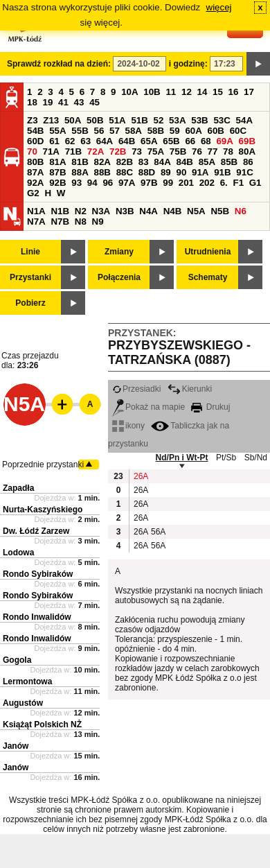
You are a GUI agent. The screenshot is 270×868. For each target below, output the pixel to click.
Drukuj (210, 407)
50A (73, 120)
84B (184, 162)
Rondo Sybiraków (38, 574)
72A (96, 151)
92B (57, 183)
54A (244, 120)
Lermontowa (27, 682)
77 (213, 151)
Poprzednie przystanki (43, 465)
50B (95, 120)
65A (149, 141)
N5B (220, 211)
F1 (238, 183)
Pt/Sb (226, 458)
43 (79, 102)
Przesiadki (136, 389)
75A (156, 151)
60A (193, 131)
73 (137, 151)
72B (118, 151)
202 (207, 183)
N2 (81, 211)
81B (80, 162)
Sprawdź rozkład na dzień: (59, 64)
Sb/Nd (256, 458)
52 (159, 120)
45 (94, 102)
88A (80, 172)
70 (32, 151)
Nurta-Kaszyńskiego (43, 510)
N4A (148, 211)
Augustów (23, 703)
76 (197, 151)
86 (248, 162)
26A (141, 476)
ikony (128, 426)
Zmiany (119, 252)
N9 (98, 222)
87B (57, 172)
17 (249, 92)
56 (99, 131)
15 (218, 92)
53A (177, 120)
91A (200, 172)
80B (35, 162)
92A (35, 183)
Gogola (17, 660)
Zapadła (18, 488)
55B (80, 131)
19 (48, 102)
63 (85, 141)
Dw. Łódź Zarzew (36, 531)
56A (158, 532)
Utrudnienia (208, 252)
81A (57, 162)
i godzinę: (188, 64)
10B (152, 92)
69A (224, 141)
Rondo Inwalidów (37, 617)
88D (147, 172)
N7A (36, 222)
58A (134, 131)
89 (166, 172)
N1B (60, 211)
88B (102, 172)
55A (57, 131)
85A (207, 162)
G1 (255, 183)
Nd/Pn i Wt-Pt (182, 458)
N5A (196, 211)
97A (127, 183)
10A (129, 92)
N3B (125, 211)
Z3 (33, 120)
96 (108, 183)
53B (199, 120)
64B (127, 141)
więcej (219, 7)
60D (35, 141)
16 (234, 92)
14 (202, 92)
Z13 (51, 120)
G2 (33, 193)
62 (70, 141)
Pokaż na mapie (148, 407)
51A (117, 120)
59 (175, 131)
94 (92, 183)
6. (224, 183)
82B (125, 162)
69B (247, 141)
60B (216, 131)
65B (171, 141)
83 (144, 162)
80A (247, 151)
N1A (36, 211)
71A (51, 151)
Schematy (208, 277)
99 (168, 183)
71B (73, 151)
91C (244, 172)
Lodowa (18, 553)
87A (35, 172)
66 (190, 141)
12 (187, 92)
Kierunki (190, 389)
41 (63, 102)
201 (186, 183)
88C (125, 172)
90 (181, 172)
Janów (16, 746)
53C (222, 120)
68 (206, 141)
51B (139, 120)
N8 (81, 222)
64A (105, 141)
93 (76, 183)
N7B (60, 222)
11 (171, 92)
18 (32, 102)
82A (102, 162)
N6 (241, 211)
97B (149, 183)
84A (162, 162)
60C (238, 131)
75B (178, 151)
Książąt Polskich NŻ (42, 724)
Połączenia (119, 277)
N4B (173, 211)
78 (228, 151)
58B (156, 131)
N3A (101, 211)
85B (229, 162)
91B (222, 172)
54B (35, 131)
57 (115, 131)
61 (54, 141)
